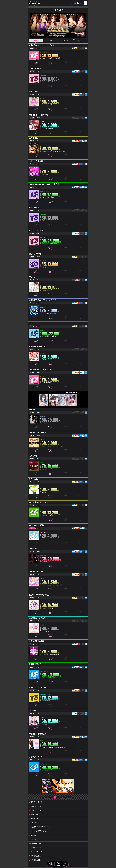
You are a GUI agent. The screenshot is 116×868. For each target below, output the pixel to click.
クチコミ (65, 41)
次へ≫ (68, 797)
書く (64, 865)
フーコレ (31, 7)
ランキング (51, 41)
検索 (59, 865)
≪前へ (48, 797)
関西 (36, 7)
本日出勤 (51, 63)
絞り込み (78, 40)
